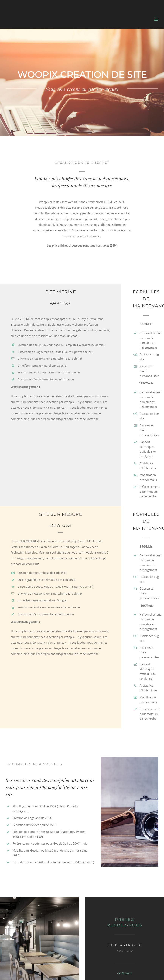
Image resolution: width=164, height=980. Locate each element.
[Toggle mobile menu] (156, 19)
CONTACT (125, 973)
